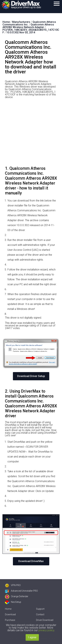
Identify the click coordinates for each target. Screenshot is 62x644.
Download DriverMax (31, 561)
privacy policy (46, 630)
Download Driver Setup (31, 376)
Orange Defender (17, 596)
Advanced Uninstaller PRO (21, 591)
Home (8, 609)
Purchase (10, 620)
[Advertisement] (31, 134)
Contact (40, 614)
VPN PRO (13, 585)
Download (10, 614)
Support (40, 609)
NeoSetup (13, 602)
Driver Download (45, 620)
